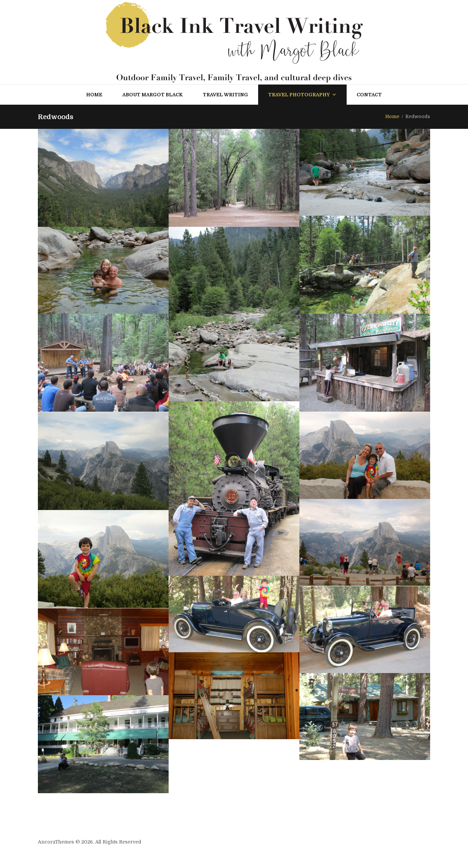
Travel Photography (302, 95)
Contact (369, 95)
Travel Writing (225, 95)
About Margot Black (153, 95)
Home (94, 95)
